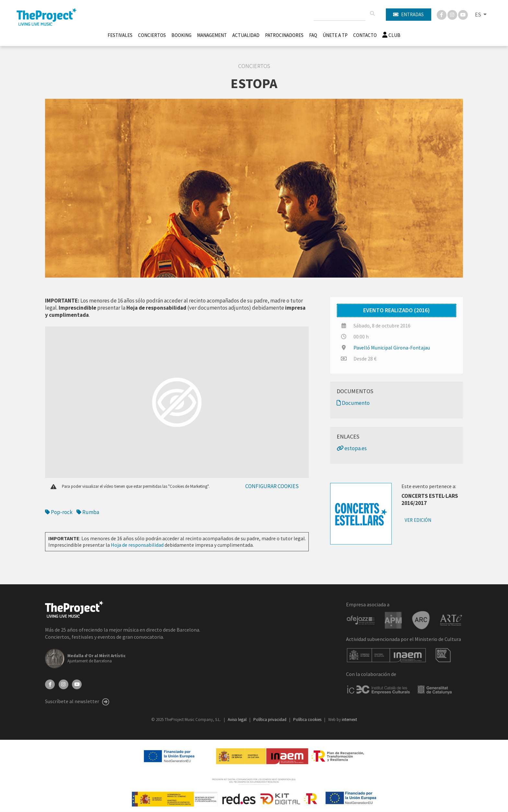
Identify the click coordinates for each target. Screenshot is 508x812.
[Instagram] (453, 14)
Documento (353, 403)
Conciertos (152, 35)
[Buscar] (372, 14)
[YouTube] (77, 684)
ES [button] (479, 15)
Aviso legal (238, 720)
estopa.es (352, 448)
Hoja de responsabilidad (137, 545)
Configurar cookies (272, 486)
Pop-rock (59, 512)
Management (212, 35)
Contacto (365, 35)
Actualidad (246, 35)
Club (391, 35)
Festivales (120, 35)
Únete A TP (335, 35)
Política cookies (308, 720)
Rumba (88, 512)
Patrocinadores (284, 35)
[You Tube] (463, 14)
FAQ (313, 35)
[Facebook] (442, 14)
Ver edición (418, 520)
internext (349, 720)
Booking (181, 35)
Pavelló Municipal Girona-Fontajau (392, 348)
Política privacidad (270, 720)
